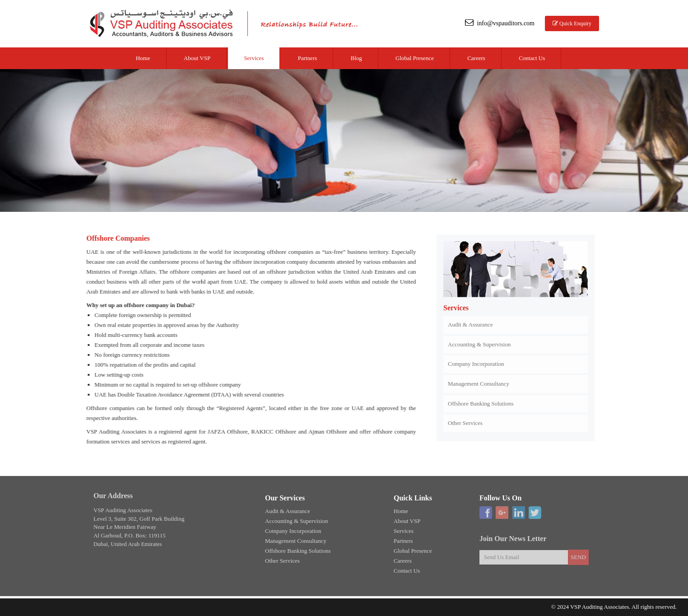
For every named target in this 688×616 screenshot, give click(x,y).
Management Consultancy (479, 382)
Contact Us (532, 58)
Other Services (465, 421)
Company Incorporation (476, 362)
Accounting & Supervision (479, 343)
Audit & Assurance (470, 323)
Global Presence (415, 58)
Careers (476, 58)
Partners (308, 58)
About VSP (197, 58)
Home (143, 58)
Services (254, 58)
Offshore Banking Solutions (481, 402)
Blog (356, 58)
